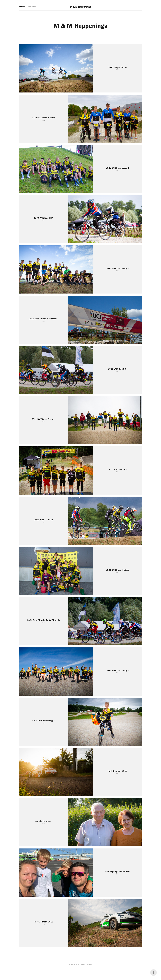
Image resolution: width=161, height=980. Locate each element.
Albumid (22, 7)
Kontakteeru (33, 7)
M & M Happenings (80, 7)
